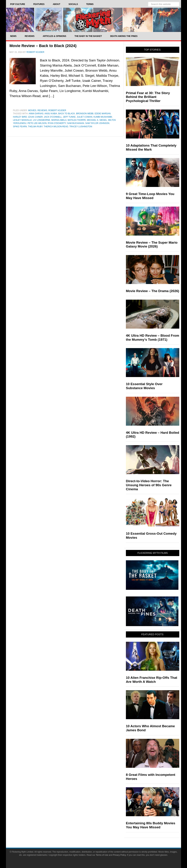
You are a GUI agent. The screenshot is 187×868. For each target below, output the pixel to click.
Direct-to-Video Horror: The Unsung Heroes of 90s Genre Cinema (149, 485)
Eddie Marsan (103, 114)
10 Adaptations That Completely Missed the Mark (151, 147)
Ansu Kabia (51, 114)
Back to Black (67, 114)
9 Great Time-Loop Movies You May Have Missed (150, 196)
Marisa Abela (59, 120)
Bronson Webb (85, 114)
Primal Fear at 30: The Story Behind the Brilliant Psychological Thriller (148, 97)
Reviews (42, 110)
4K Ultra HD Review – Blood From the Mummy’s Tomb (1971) (153, 338)
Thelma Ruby (35, 127)
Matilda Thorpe (77, 120)
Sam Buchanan (76, 123)
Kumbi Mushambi (103, 117)
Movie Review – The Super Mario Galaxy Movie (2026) (152, 245)
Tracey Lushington (81, 127)
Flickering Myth (93, 20)
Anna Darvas (36, 114)
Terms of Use (102, 855)
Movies (32, 110)
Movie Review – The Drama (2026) (153, 291)
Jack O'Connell (53, 117)
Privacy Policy (119, 855)
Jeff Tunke (69, 117)
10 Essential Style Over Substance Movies (144, 386)
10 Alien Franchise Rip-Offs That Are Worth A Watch (152, 680)
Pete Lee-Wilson (37, 123)
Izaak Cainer (35, 117)
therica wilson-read (56, 127)
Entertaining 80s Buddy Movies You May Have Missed (151, 825)
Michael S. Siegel (97, 120)
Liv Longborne (42, 120)
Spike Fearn (20, 127)
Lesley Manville (22, 120)
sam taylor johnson (97, 123)
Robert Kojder (57, 110)
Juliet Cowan (85, 117)
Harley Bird (20, 117)
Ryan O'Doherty (57, 123)
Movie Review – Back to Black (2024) (43, 46)
